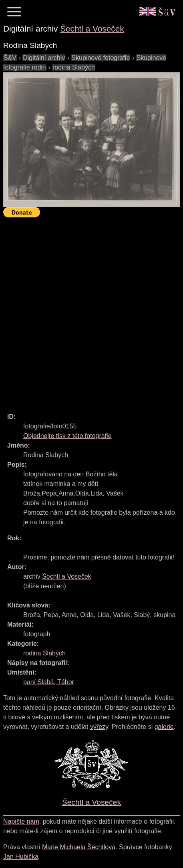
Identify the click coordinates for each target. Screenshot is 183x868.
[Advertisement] (91, 312)
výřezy (99, 727)
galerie (164, 727)
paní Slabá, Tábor (49, 682)
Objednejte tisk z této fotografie (67, 436)
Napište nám (21, 821)
